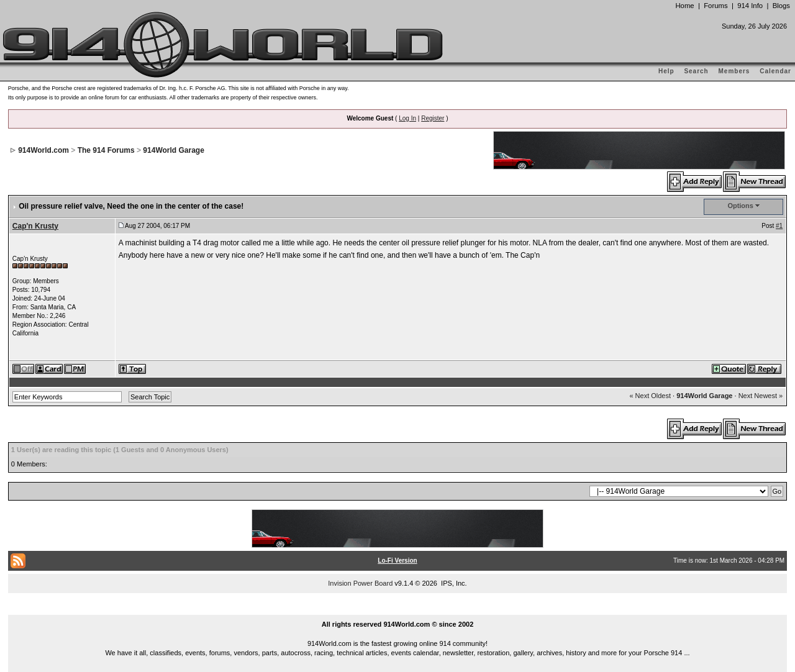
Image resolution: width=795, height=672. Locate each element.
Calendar (775, 71)
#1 (779, 226)
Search (696, 71)
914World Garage (173, 150)
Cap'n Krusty (35, 226)
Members (734, 71)
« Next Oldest (650, 396)
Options (740, 206)
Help (666, 71)
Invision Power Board (360, 583)
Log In (407, 118)
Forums (715, 6)
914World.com (43, 150)
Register (433, 118)
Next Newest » (761, 396)
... (397, 610)
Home (684, 6)
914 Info (750, 6)
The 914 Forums (106, 150)
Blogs (781, 6)
